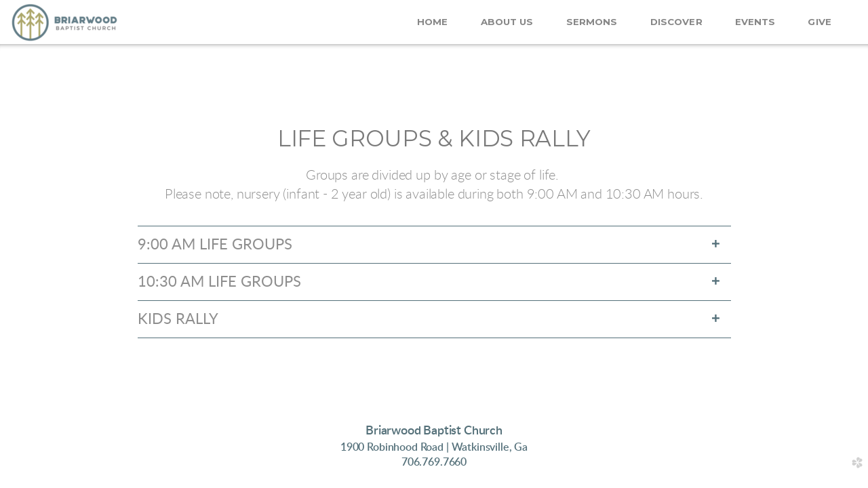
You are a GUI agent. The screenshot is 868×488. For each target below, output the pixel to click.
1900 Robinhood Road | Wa (434, 447)
